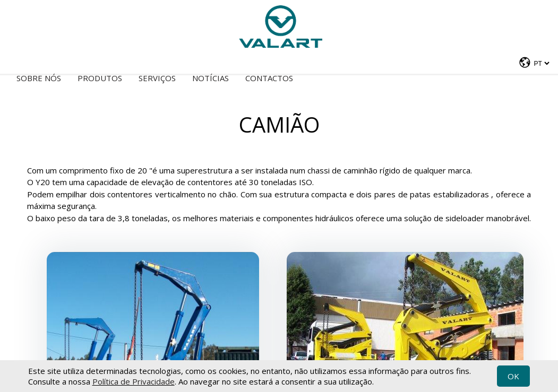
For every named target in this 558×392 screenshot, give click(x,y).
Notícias (211, 78)
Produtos (100, 78)
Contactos (269, 78)
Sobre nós (39, 78)
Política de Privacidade (134, 381)
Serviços (157, 78)
